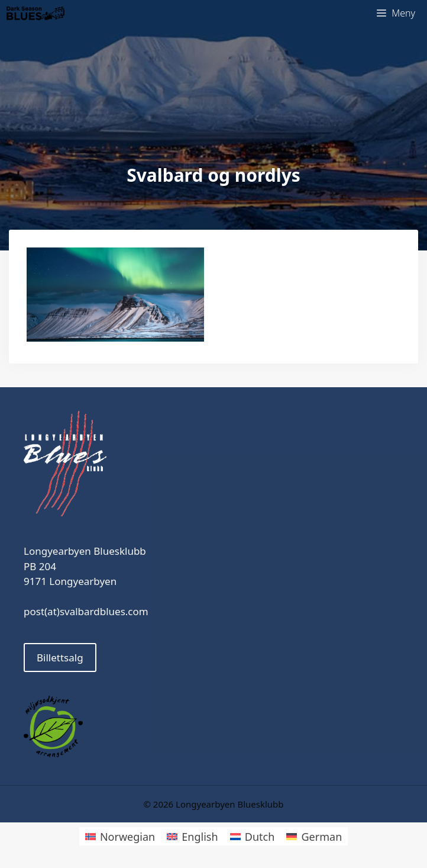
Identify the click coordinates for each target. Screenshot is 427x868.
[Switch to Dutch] (253, 836)
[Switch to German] (314, 836)
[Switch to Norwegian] (120, 836)
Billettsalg (60, 658)
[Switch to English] (192, 836)
